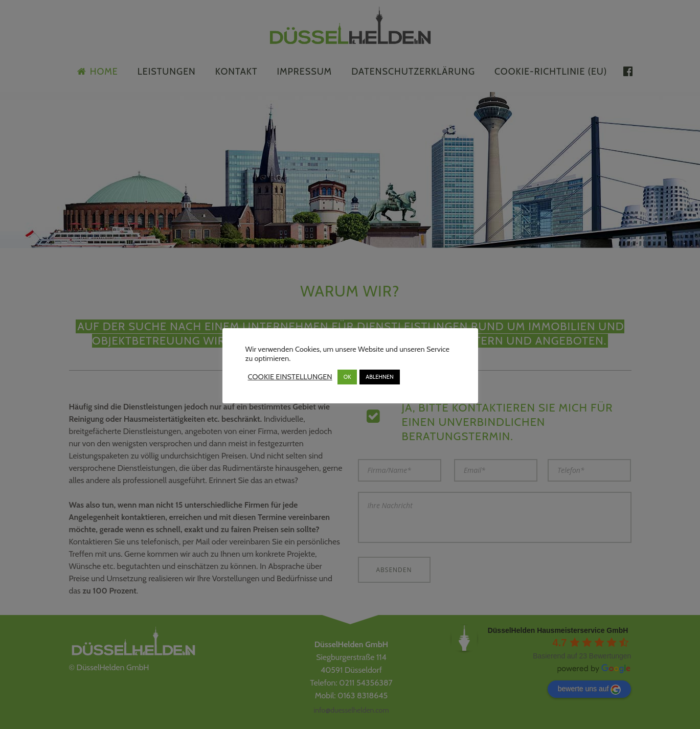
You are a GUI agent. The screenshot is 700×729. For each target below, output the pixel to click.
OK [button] (347, 377)
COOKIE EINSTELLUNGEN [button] (290, 377)
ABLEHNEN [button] (379, 377)
